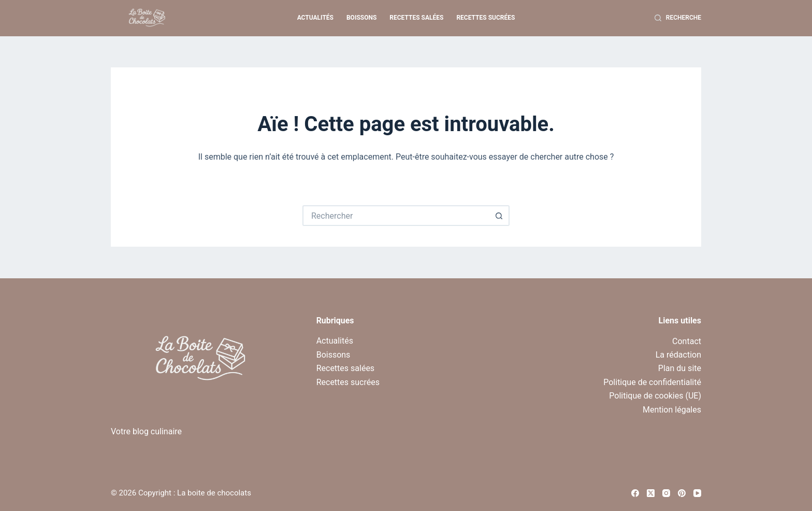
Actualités (315, 18)
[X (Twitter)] (651, 493)
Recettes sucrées (485, 18)
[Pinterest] (682, 493)
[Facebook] (635, 493)
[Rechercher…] (396, 216)
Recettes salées (416, 18)
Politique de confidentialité (652, 382)
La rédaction (678, 355)
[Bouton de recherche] (499, 216)
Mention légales (672, 410)
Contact (687, 341)
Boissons (361, 18)
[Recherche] (678, 18)
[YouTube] (697, 493)
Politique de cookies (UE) (655, 396)
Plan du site (680, 368)
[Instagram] (666, 493)
